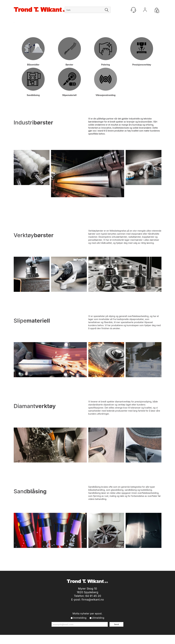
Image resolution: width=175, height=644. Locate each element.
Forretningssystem (92, 638)
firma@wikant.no (93, 600)
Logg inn (145, 11)
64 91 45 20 (93, 596)
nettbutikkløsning (114, 638)
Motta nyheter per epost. (87, 613)
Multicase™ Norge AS (143, 638)
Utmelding (98, 618)
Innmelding (80, 618)
